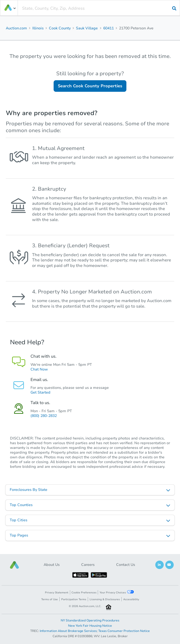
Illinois (38, 28)
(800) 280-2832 (44, 416)
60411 (109, 28)
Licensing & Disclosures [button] (105, 599)
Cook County (60, 28)
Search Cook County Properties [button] (90, 86)
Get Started (40, 392)
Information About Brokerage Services (68, 631)
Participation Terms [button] (74, 599)
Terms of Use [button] (50, 599)
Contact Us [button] (126, 565)
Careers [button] (88, 565)
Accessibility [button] (131, 599)
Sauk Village (87, 28)
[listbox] (90, 490)
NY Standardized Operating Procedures (90, 620)
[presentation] (99, 8)
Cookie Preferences (84, 593)
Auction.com (16, 28)
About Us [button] (52, 565)
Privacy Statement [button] (57, 593)
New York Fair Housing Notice (90, 626)
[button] (14, 565)
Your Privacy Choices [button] (117, 592)
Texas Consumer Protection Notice (124, 631)
